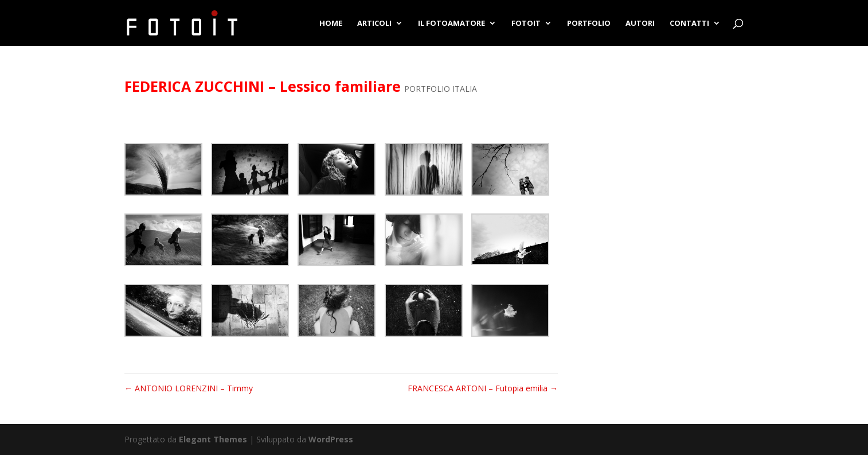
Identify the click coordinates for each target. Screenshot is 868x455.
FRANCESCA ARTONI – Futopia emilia (483, 388)
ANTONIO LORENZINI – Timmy (189, 388)
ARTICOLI (374, 24)
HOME (331, 24)
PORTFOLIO (589, 24)
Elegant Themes (213, 439)
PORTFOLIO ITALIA (441, 89)
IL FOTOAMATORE (451, 24)
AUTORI (640, 24)
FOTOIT (526, 24)
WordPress (331, 439)
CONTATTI (689, 24)
